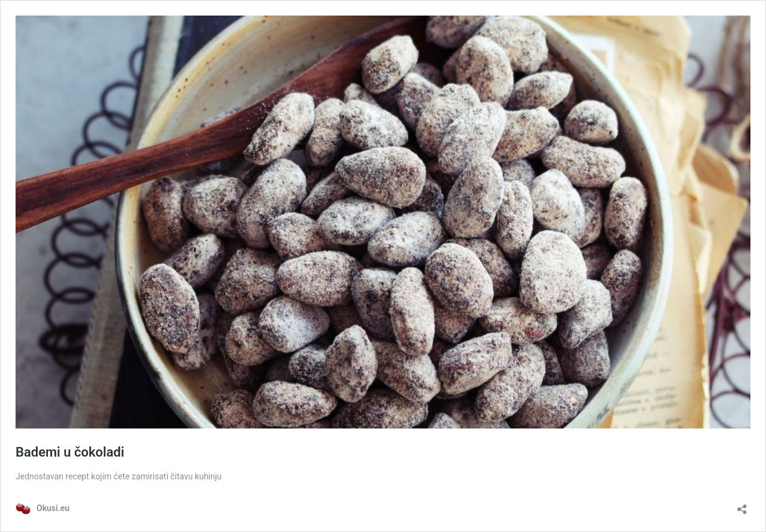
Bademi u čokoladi (70, 452)
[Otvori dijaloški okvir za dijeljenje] (742, 505)
